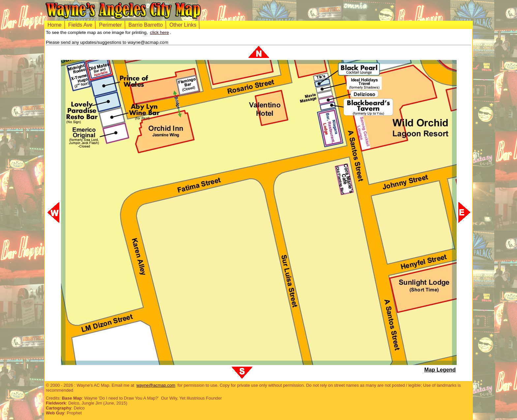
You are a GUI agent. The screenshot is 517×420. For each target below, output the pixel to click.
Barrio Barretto (146, 25)
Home (55, 25)
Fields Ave (80, 25)
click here (159, 32)
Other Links (183, 25)
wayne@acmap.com (156, 385)
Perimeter (110, 25)
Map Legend (440, 370)
